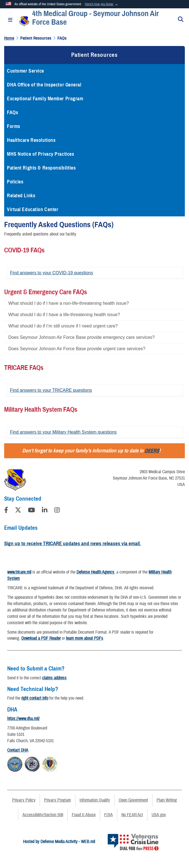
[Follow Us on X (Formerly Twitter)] (18, 511)
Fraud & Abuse (84, 815)
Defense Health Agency (95, 572)
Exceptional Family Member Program (45, 99)
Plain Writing (167, 800)
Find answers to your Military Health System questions (63, 432)
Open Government (133, 800)
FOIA (108, 815)
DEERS (152, 451)
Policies (15, 182)
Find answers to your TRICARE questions (51, 390)
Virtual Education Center (33, 209)
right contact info (35, 698)
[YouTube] (31, 511)
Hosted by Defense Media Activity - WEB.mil (59, 842)
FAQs (12, 112)
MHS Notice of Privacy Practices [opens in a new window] (40, 154)
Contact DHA (18, 750)
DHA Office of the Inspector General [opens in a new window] (44, 85)
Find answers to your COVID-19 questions (52, 273)
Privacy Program (58, 800)
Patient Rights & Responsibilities (41, 168)
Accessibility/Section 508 (43, 815)
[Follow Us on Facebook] (6, 511)
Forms (14, 126)
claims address (54, 678)
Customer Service (25, 71)
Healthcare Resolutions (31, 140)
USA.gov (159, 815)
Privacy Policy (24, 800)
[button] (102, 4)
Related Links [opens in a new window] (21, 196)
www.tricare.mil (19, 572)
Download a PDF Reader (41, 638)
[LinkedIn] (45, 511)
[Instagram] (57, 511)
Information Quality (95, 800)
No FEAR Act (132, 815)
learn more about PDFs (85, 638)
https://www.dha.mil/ (23, 719)
